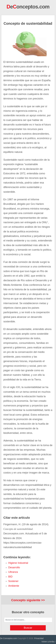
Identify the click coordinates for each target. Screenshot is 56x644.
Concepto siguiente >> (28, 600)
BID (10, 577)
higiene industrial (18, 563)
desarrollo (14, 567)
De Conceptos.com (8, 638)
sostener (13, 581)
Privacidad (39, 638)
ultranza (13, 572)
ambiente (14, 586)
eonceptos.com (28, 7)
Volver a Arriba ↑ (49, 642)
